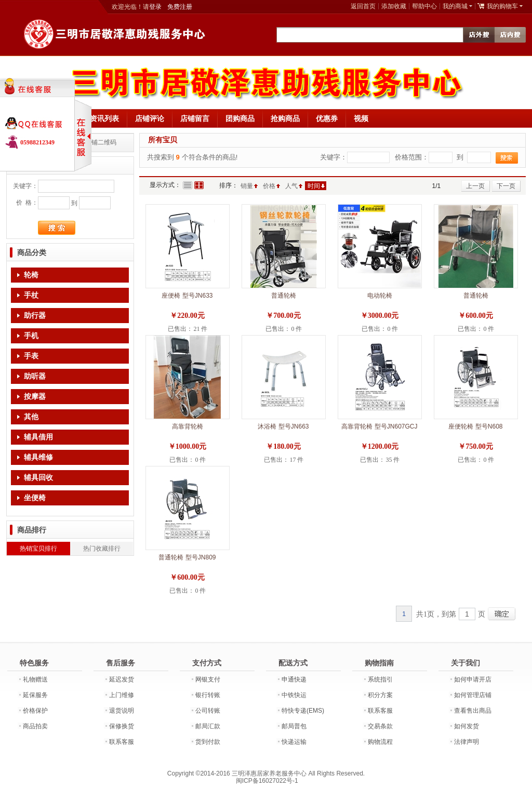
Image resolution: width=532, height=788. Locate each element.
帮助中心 (424, 6)
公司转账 (208, 711)
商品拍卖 (35, 726)
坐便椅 (35, 498)
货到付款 (208, 742)
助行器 (35, 316)
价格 (269, 186)
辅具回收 (38, 478)
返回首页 (363, 6)
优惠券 (327, 118)
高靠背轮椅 (188, 426)
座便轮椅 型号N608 (475, 426)
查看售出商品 (473, 711)
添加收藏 (394, 6)
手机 (31, 336)
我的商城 (455, 6)
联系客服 (122, 742)
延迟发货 (122, 679)
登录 (155, 7)
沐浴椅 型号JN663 (283, 426)
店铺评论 (150, 118)
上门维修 (122, 695)
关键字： (25, 186)
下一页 (506, 186)
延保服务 (35, 695)
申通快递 (294, 679)
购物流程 (380, 742)
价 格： (27, 203)
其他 (31, 417)
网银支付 (208, 679)
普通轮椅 (284, 296)
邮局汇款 (208, 726)
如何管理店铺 (473, 695)
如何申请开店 (473, 679)
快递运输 (294, 742)
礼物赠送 (35, 679)
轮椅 (31, 275)
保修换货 (122, 726)
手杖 (31, 295)
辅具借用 (38, 437)
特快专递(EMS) (303, 711)
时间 (314, 186)
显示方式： (165, 185)
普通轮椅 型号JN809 (187, 557)
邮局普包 (294, 726)
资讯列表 (104, 118)
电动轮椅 (380, 296)
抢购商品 (285, 118)
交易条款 (380, 726)
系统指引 (380, 679)
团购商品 (240, 118)
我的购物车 (502, 6)
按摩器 (35, 397)
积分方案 (380, 695)
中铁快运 (294, 695)
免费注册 (180, 7)
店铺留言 (195, 118)
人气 (291, 186)
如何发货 (467, 726)
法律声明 (467, 742)
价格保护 (35, 711)
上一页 (475, 186)
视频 (361, 118)
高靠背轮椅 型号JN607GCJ (379, 426)
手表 (31, 356)
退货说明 (122, 711)
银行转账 (208, 695)
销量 (247, 186)
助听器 (35, 376)
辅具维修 (38, 457)
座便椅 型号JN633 (187, 296)
